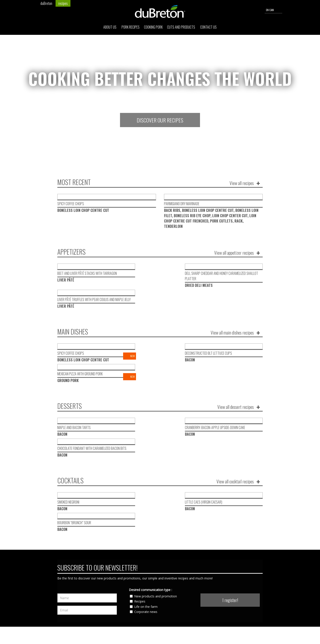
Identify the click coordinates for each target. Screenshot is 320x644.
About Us (110, 28)
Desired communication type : (150, 512)
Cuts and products (181, 28)
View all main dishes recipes (232, 312)
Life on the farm (146, 529)
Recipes (140, 524)
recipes (63, 3)
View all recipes (242, 183)
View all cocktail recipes (235, 424)
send (232, 622)
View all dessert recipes (236, 365)
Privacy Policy (254, 630)
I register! (230, 522)
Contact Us (208, 28)
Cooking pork (153, 28)
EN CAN (273, 10)
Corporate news (146, 534)
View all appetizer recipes (234, 253)
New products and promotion (156, 519)
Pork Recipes (131, 28)
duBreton (46, 3)
